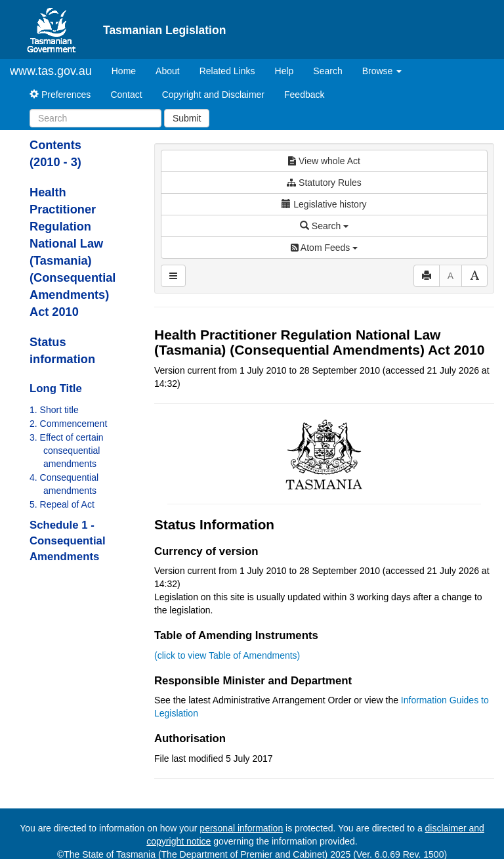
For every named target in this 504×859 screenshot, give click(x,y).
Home (129, 70)
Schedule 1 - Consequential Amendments (68, 541)
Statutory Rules (324, 183)
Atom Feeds (324, 248)
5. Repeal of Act (62, 504)
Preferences (60, 95)
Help (284, 71)
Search (327, 71)
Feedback (304, 95)
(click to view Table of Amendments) (227, 655)
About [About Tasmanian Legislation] (168, 71)
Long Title (56, 388)
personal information (241, 828)
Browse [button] (382, 71)
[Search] (95, 118)
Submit (187, 118)
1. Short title (54, 410)
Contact (126, 95)
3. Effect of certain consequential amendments (67, 451)
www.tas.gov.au (51, 71)
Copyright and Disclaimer (213, 95)
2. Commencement (68, 424)
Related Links (227, 71)
